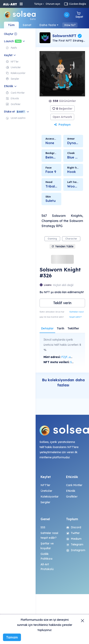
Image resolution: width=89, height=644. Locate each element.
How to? (70, 25)
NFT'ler (45, 485)
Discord (74, 527)
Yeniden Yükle (62, 246)
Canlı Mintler (74, 485)
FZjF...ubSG (69, 357)
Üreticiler (46, 491)
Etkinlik (71, 491)
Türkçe (38, 4)
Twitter (73, 533)
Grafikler (72, 497)
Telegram (75, 544)
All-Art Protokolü (47, 567)
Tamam (12, 637)
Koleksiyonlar (50, 497)
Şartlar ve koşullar (47, 546)
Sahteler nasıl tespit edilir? (77, 314)
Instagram (75, 550)
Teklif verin (62, 303)
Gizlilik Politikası (46, 556)
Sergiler (45, 502)
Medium (74, 539)
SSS (43, 527)
